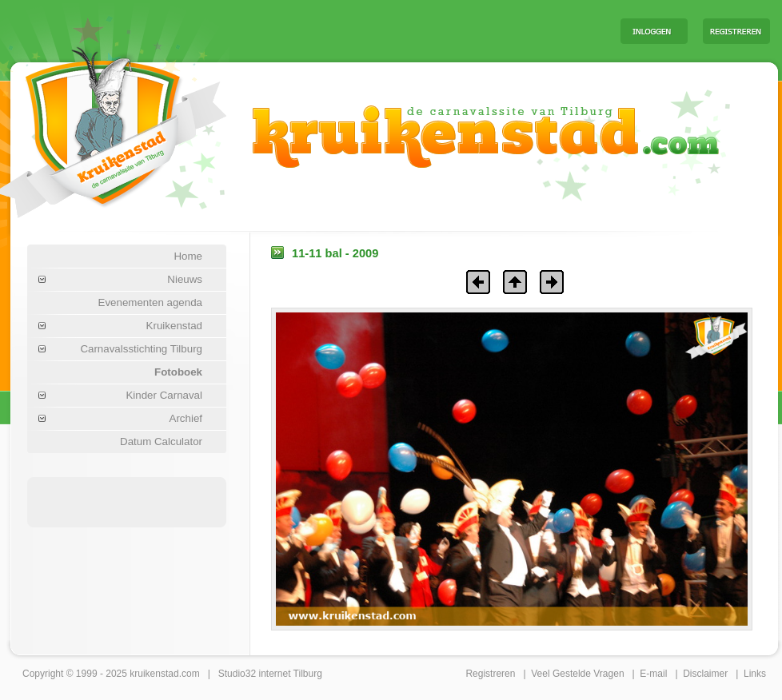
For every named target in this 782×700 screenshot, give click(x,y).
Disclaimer (705, 674)
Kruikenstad (174, 326)
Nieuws (185, 279)
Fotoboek (178, 372)
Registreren (490, 674)
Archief (186, 418)
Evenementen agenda (150, 302)
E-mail (653, 674)
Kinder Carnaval (164, 395)
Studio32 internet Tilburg (270, 674)
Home (188, 256)
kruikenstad (154, 674)
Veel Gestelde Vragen (577, 674)
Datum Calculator (161, 441)
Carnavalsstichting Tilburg (141, 349)
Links (755, 674)
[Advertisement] (409, 30)
